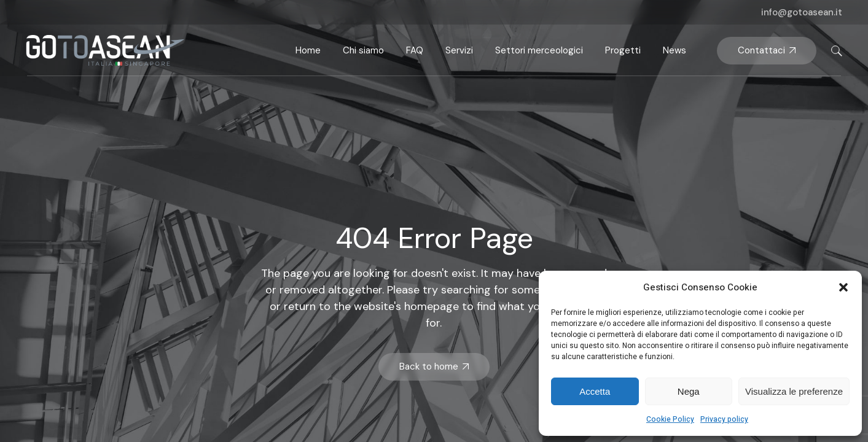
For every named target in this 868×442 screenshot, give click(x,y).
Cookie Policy (670, 419)
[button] (843, 287)
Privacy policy (724, 419)
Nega (689, 391)
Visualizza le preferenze (794, 391)
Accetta (595, 391)
